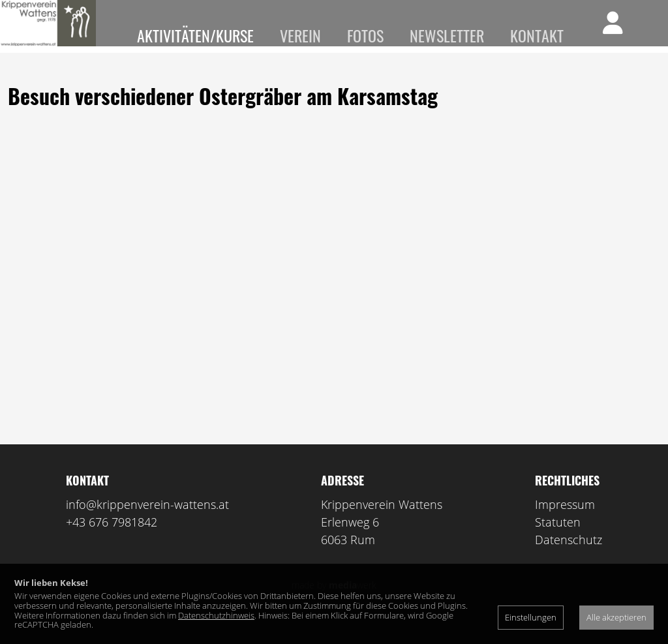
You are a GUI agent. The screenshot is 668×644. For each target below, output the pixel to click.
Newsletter (447, 35)
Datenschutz (569, 559)
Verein (300, 35)
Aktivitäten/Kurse (195, 35)
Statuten (558, 541)
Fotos (365, 35)
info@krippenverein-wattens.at (147, 523)
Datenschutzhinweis (216, 615)
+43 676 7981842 (112, 541)
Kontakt (537, 35)
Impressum (565, 523)
